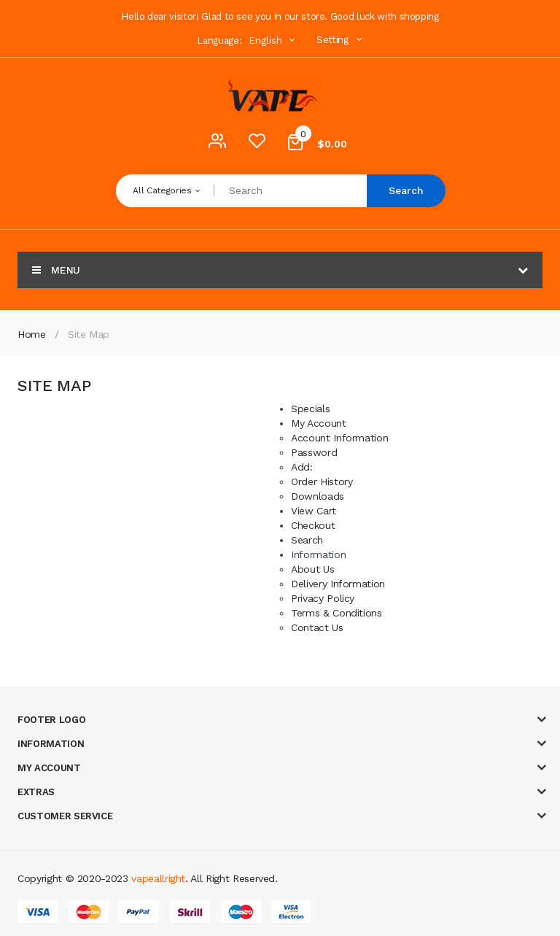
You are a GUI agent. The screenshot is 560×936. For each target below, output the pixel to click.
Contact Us (317, 627)
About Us (312, 569)
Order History (322, 481)
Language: (219, 40)
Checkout (313, 525)
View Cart (314, 511)
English (273, 40)
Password (314, 452)
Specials (310, 409)
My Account (319, 423)
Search (406, 190)
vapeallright (158, 878)
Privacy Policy (323, 598)
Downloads (318, 496)
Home (32, 334)
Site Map (89, 334)
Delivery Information (338, 584)
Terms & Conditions (337, 613)
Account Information (339, 438)
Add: (302, 467)
